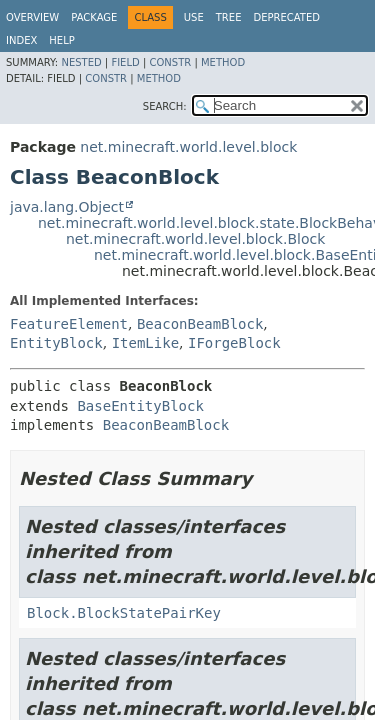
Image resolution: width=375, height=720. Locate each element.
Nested (81, 62)
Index (21, 40)
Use (194, 17)
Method (223, 62)
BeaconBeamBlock (200, 324)
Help (61, 40)
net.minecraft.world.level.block (188, 147)
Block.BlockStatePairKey (124, 613)
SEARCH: (165, 106)
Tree (229, 17)
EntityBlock (56, 343)
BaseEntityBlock (140, 406)
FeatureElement (69, 324)
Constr (170, 62)
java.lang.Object (67, 207)
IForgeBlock (234, 343)
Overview (32, 17)
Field (125, 62)
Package (94, 17)
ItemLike (145, 343)
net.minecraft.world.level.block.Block (195, 239)
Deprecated (286, 17)
